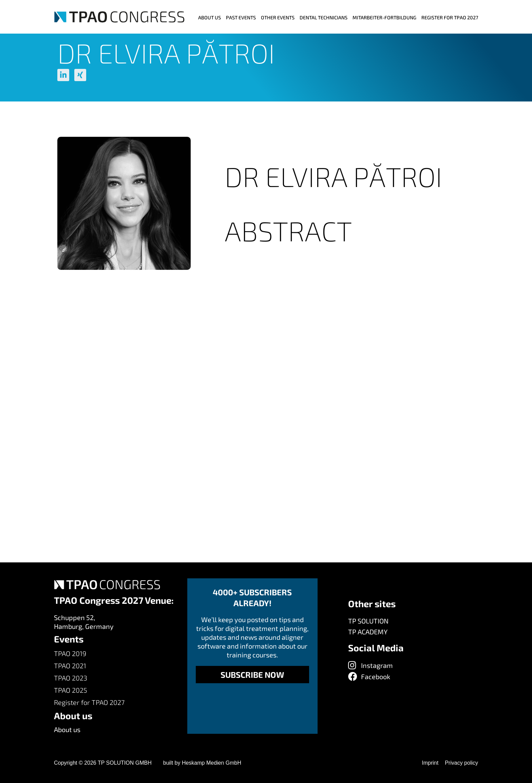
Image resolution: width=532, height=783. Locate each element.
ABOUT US (210, 17)
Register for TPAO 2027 (450, 17)
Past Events (241, 17)
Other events (278, 17)
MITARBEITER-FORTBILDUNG (384, 17)
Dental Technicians (324, 17)
